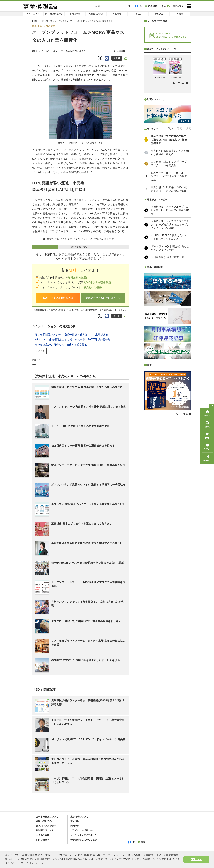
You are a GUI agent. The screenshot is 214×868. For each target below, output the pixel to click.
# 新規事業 (75, 14)
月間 (189, 128)
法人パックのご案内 (46, 826)
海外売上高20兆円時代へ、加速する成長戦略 (61, 345)
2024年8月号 (121, 51)
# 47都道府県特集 (54, 14)
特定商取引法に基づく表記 (84, 840)
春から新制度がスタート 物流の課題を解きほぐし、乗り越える (72, 335)
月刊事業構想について (47, 817)
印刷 (117, 58)
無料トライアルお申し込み (58, 298)
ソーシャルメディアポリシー (85, 835)
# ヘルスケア (33, 14)
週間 (180, 128)
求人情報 (75, 821)
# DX (138, 14)
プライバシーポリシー (81, 830)
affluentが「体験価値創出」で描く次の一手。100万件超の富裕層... (74, 340)
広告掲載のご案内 (156, 6)
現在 (171, 128)
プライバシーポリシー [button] (33, 863)
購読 (142, 842)
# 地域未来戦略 (96, 14)
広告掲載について (79, 817)
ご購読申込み (176, 6)
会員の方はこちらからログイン (103, 298)
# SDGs (159, 14)
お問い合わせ (43, 840)
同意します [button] (196, 859)
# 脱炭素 (117, 14)
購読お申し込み (44, 821)
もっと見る (40, 351)
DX (35, 365)
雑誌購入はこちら (45, 830)
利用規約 (75, 826)
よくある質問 (43, 835)
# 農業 (180, 14)
